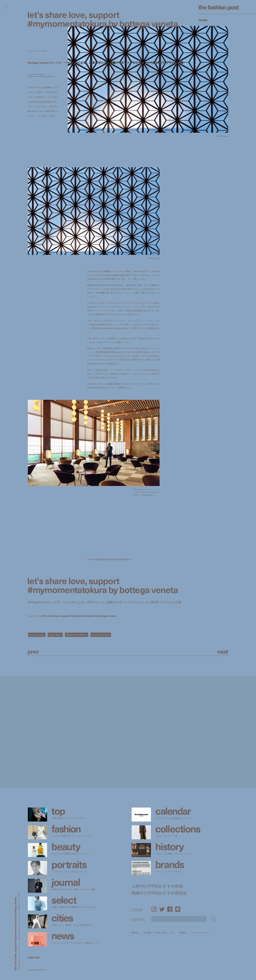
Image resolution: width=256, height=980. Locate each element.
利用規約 (183, 933)
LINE (178, 909)
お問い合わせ (161, 933)
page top (34, 957)
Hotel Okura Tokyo (101, 635)
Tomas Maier (55, 635)
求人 (173, 933)
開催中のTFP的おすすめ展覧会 (159, 893)
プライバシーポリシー (200, 933)
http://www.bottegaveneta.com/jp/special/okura (111, 559)
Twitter (162, 909)
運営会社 (136, 933)
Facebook (170, 909)
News (203, 20)
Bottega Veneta (37, 635)
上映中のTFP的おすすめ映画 (157, 886)
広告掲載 (147, 933)
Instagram (154, 909)
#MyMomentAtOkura (77, 635)
